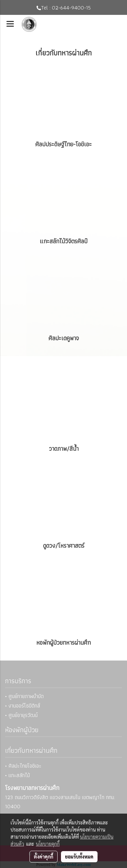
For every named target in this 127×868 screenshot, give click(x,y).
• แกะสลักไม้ (17, 775)
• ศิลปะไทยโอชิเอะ (23, 766)
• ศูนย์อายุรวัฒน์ (21, 715)
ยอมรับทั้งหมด (79, 857)
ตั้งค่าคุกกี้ (44, 857)
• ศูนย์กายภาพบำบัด (24, 696)
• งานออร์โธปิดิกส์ (23, 706)
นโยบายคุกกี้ (48, 844)
